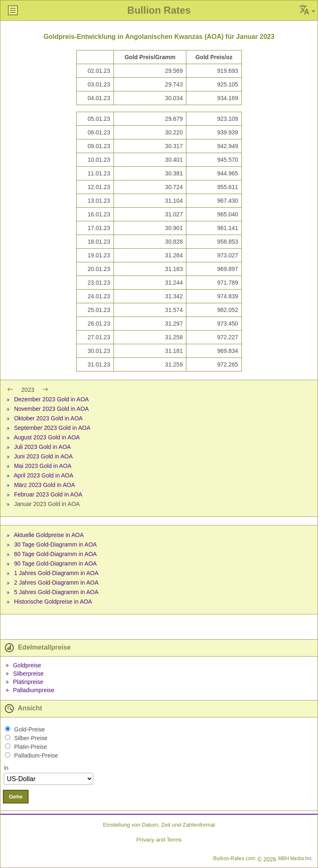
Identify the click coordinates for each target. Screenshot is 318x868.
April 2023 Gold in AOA (43, 475)
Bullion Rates (159, 10)
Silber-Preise (31, 738)
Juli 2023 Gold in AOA (42, 447)
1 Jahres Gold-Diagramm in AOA (56, 573)
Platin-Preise (30, 747)
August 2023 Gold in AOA (47, 437)
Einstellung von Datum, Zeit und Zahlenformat (159, 825)
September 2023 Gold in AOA (52, 428)
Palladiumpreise (34, 690)
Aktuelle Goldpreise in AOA (49, 535)
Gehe (16, 797)
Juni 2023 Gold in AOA (43, 456)
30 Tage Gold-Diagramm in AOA (55, 544)
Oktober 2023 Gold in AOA (48, 418)
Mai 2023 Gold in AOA (43, 466)
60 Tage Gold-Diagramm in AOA (55, 554)
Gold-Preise (29, 729)
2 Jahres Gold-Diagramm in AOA (56, 583)
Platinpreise (28, 682)
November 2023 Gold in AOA (52, 409)
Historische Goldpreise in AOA (53, 602)
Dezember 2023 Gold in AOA (52, 399)
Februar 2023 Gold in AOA (48, 494)
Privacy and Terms (159, 840)
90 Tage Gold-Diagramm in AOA (55, 563)
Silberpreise (28, 674)
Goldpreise (27, 665)
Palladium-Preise (36, 755)
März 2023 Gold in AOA (45, 485)
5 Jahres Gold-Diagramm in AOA (56, 592)
